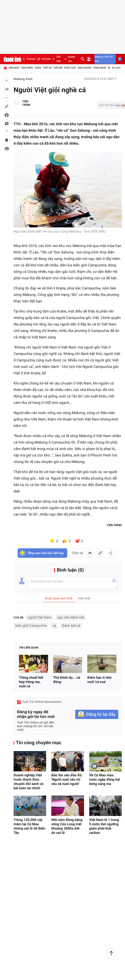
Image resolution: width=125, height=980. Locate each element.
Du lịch (116, 68)
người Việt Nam (40, 617)
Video (38, 68)
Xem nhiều (27, 68)
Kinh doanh (85, 68)
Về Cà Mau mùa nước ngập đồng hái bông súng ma (105, 779)
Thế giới (58, 68)
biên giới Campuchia (31, 626)
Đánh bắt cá (71, 626)
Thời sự (47, 68)
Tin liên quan (29, 648)
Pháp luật (70, 68)
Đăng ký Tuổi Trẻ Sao (104, 59)
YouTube (44, 59)
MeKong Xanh (23, 79)
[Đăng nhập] (89, 59)
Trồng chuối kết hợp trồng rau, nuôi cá (31, 682)
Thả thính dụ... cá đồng (67, 680)
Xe (109, 68)
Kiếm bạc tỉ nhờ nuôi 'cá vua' (99, 680)
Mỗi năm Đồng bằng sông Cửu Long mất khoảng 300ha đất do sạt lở (67, 826)
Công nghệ (99, 68)
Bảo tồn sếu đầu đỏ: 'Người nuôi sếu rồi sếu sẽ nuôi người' (67, 779)
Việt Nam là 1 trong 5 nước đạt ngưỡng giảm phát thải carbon (104, 826)
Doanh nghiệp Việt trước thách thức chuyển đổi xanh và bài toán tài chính (28, 782)
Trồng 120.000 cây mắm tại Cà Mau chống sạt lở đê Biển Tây (29, 826)
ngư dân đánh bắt (71, 617)
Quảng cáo (70, 59)
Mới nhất (14, 68)
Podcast (29, 59)
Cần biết (56, 59)
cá (54, 626)
